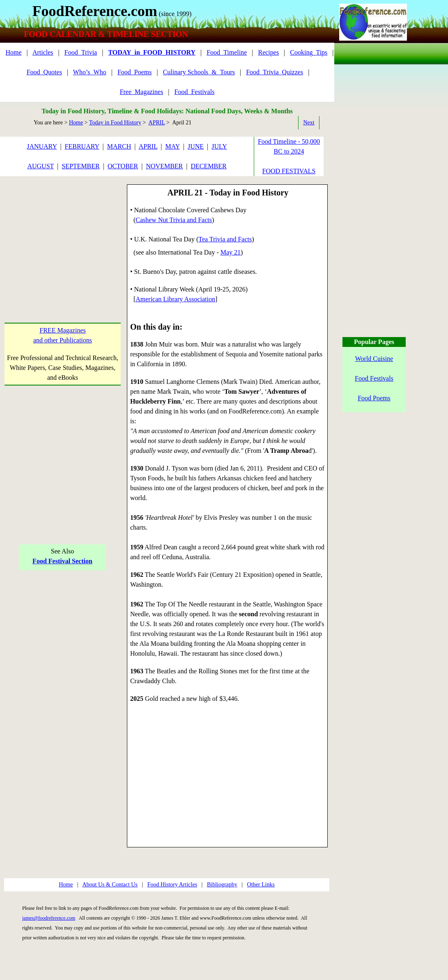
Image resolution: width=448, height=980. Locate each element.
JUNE (196, 146)
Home (13, 52)
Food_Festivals (195, 92)
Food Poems (374, 398)
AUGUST (40, 166)
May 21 (231, 252)
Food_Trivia (81, 52)
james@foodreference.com (49, 918)
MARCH (119, 146)
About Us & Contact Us (110, 885)
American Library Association (175, 299)
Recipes (268, 52)
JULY (219, 146)
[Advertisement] (63, 236)
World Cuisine (374, 359)
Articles (43, 52)
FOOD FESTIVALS (289, 171)
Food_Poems (135, 72)
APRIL (157, 123)
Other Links (261, 885)
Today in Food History (115, 123)
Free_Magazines (142, 92)
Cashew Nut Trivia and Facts (174, 220)
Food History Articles (172, 885)
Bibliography (222, 885)
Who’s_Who (90, 72)
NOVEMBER (164, 166)
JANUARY (42, 146)
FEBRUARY (82, 146)
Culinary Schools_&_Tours (199, 72)
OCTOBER (123, 166)
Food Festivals (374, 378)
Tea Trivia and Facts (225, 239)
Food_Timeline (227, 52)
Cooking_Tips (309, 52)
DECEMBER (208, 166)
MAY (173, 146)
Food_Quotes (44, 72)
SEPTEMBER (80, 166)
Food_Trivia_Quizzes (275, 72)
